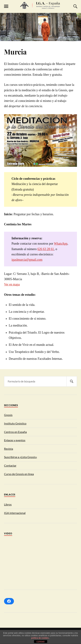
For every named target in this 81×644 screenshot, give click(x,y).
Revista (9, 449)
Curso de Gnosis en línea (19, 474)
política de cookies (40, 638)
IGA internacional (15, 513)
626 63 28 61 (46, 249)
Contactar (10, 465)
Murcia (15, 52)
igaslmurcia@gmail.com (27, 260)
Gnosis (8, 415)
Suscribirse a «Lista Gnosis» (21, 457)
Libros (8, 504)
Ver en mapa (12, 284)
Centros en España (15, 432)
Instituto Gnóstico (15, 423)
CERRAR (40, 642)
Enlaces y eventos (15, 440)
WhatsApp (61, 244)
